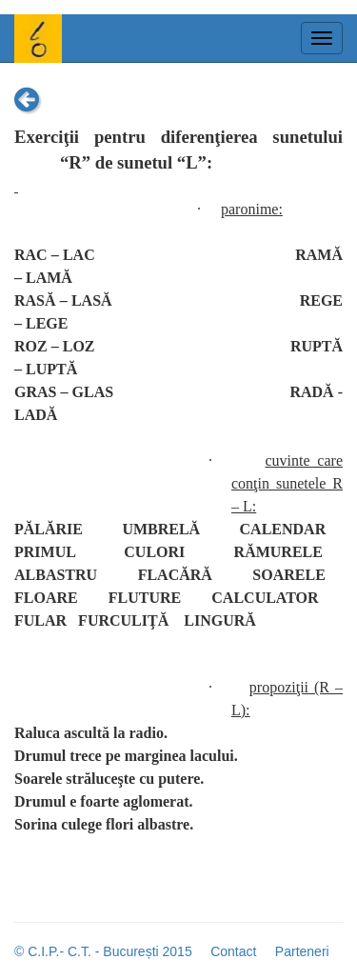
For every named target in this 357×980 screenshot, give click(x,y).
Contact (233, 951)
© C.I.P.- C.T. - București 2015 (103, 951)
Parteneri (302, 951)
